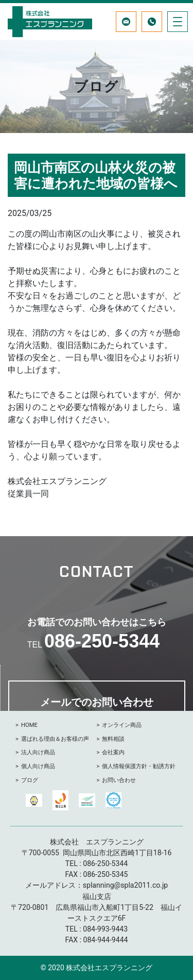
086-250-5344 (102, 641)
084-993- (97, 929)
